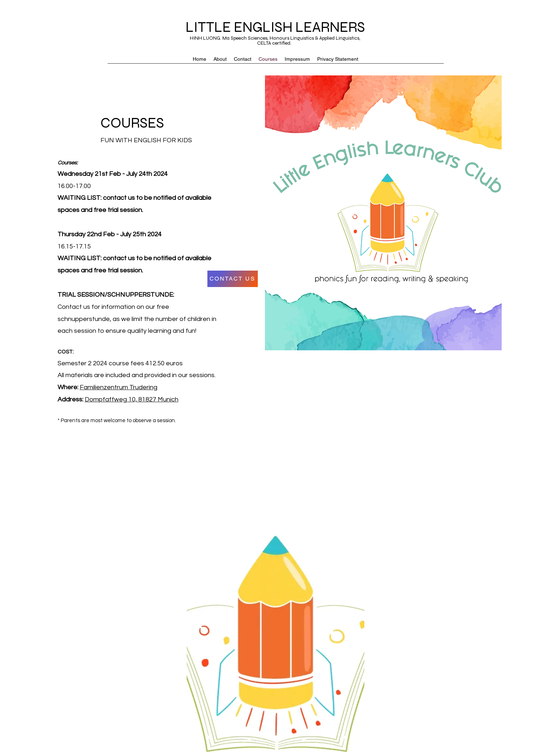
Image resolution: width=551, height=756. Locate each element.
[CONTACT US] (233, 279)
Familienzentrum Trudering (119, 387)
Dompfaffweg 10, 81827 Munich (132, 399)
